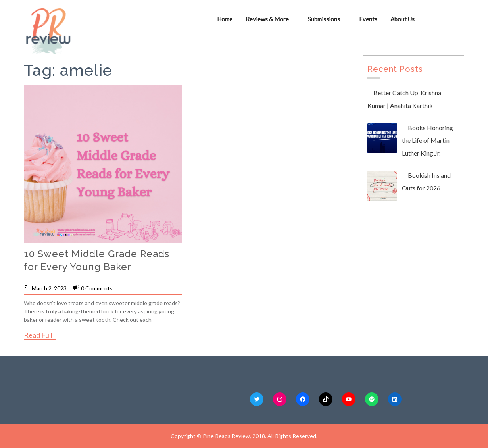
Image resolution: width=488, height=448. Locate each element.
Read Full (38, 335)
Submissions (324, 19)
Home (225, 19)
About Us (403, 19)
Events (368, 19)
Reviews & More (267, 19)
